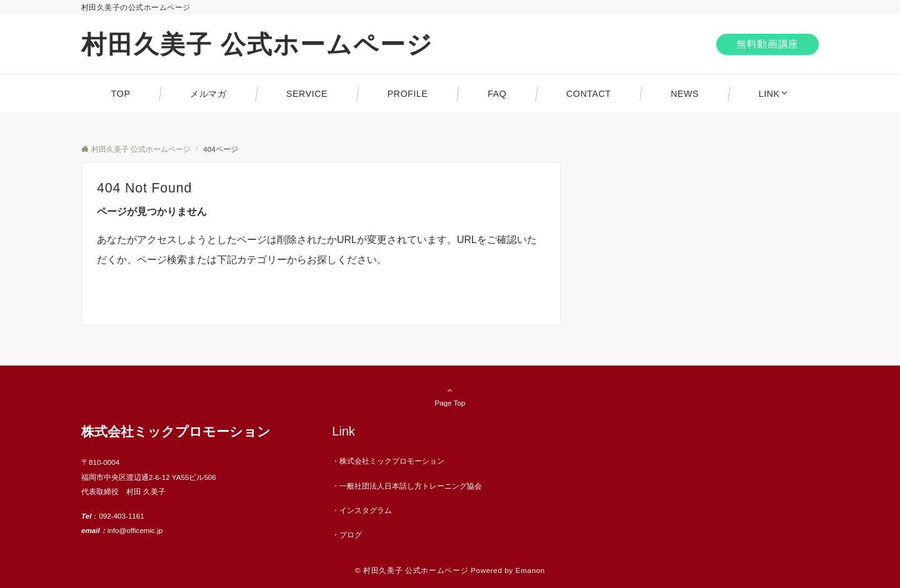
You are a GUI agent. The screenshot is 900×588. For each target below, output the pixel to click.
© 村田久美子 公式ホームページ (412, 570)
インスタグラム (366, 510)
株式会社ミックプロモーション (392, 461)
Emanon (530, 570)
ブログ (351, 535)
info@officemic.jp (135, 530)
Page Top (450, 396)
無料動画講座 (767, 44)
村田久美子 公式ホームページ (257, 44)
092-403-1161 (121, 516)
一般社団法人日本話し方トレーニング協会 (411, 486)
